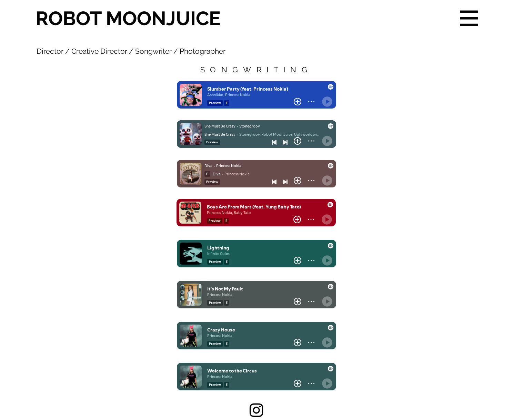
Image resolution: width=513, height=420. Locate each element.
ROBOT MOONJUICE (128, 18)
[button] (469, 18)
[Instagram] (256, 410)
